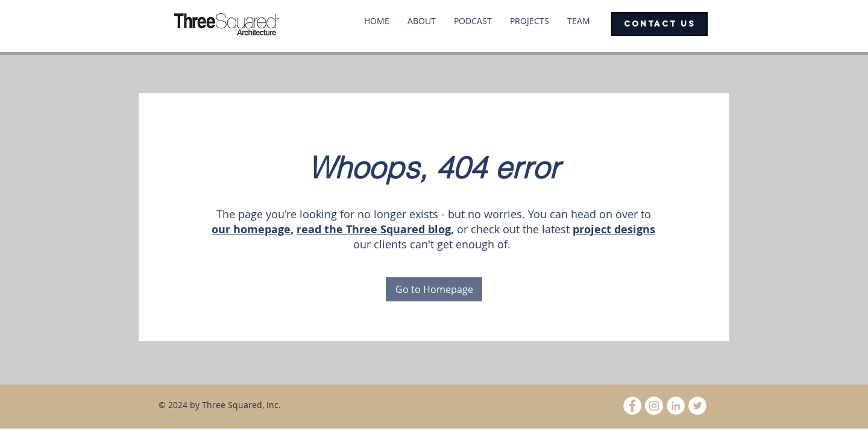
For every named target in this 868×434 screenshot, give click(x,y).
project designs (614, 229)
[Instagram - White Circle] (654, 406)
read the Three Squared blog (374, 229)
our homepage (251, 229)
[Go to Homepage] (434, 289)
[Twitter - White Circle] (697, 406)
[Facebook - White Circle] (632, 406)
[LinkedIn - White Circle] (676, 406)
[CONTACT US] (659, 24)
